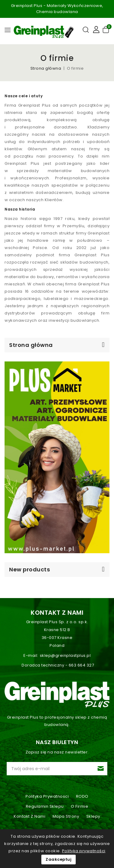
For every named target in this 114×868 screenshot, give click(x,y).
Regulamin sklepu (45, 806)
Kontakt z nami (57, 613)
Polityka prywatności (84, 851)
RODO (82, 796)
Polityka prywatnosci (47, 796)
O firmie (79, 806)
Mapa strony (66, 816)
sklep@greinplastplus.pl (65, 655)
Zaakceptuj (59, 859)
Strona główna (31, 345)
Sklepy (93, 816)
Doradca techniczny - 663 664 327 (58, 665)
